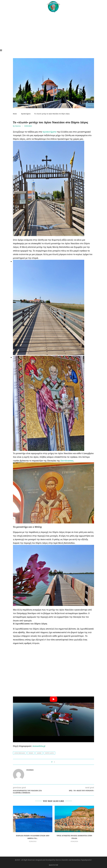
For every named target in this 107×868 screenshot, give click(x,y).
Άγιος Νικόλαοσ (20, 753)
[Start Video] (53, 719)
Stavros (18, 126)
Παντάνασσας (67, 461)
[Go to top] (53, 865)
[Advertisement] (53, 29)
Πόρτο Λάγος (49, 753)
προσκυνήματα (49, 132)
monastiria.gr (39, 746)
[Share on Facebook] (54, 762)
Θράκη (31, 753)
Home (15, 114)
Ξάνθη (39, 753)
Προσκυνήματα (26, 114)
